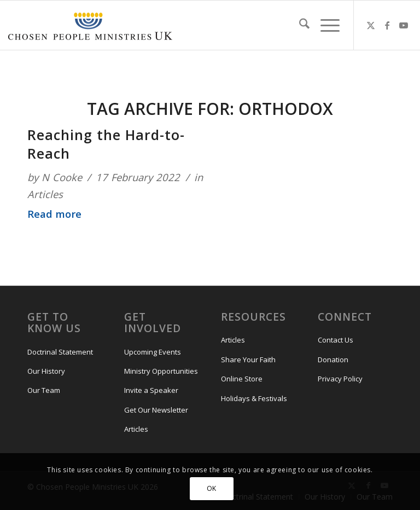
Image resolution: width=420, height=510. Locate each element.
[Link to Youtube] (404, 25)
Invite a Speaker (151, 390)
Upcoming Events (153, 352)
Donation (333, 360)
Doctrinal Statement (60, 352)
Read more (54, 214)
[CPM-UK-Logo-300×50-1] (90, 25)
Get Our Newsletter (156, 410)
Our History (46, 371)
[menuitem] (299, 25)
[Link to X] (371, 25)
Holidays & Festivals (254, 398)
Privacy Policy (340, 379)
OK (212, 488)
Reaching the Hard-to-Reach (106, 144)
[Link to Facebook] (387, 25)
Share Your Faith (248, 360)
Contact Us (336, 340)
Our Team (44, 390)
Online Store (242, 379)
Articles (45, 194)
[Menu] (325, 25)
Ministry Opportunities (161, 371)
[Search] (299, 25)
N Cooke (62, 177)
